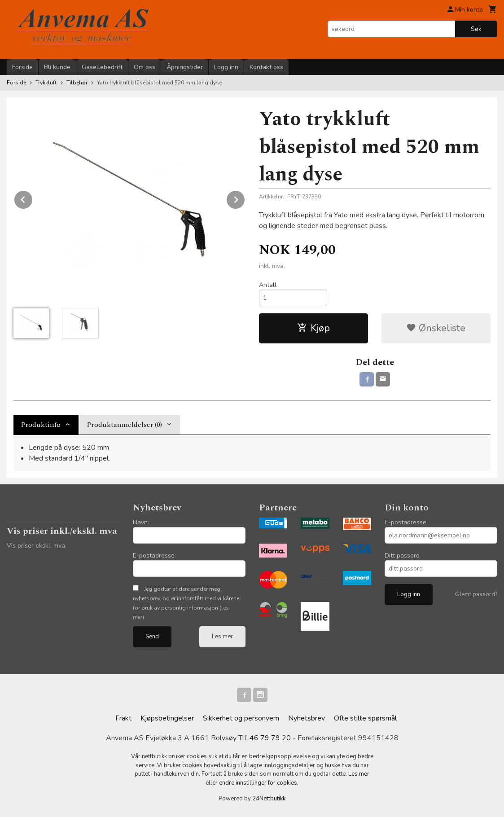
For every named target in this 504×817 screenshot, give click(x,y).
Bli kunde (57, 67)
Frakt (123, 718)
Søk (476, 29)
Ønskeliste (436, 328)
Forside (22, 67)
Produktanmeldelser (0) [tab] (124, 425)
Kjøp (313, 328)
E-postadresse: (154, 556)
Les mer (222, 637)
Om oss (145, 67)
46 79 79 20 (270, 738)
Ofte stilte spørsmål (365, 718)
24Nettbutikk (269, 799)
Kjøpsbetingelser (167, 718)
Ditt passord (402, 556)
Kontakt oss (266, 67)
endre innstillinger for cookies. (259, 783)
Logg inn (226, 67)
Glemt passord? (476, 594)
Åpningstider (185, 67)
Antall (268, 285)
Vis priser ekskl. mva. (37, 546)
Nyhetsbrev (307, 718)
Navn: (141, 522)
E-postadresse (405, 522)
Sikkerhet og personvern (241, 718)
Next (245, 198)
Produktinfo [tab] (41, 425)
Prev (33, 198)
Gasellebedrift (102, 67)
